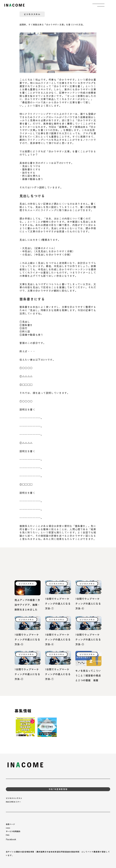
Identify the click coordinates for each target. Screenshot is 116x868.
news (8, 828)
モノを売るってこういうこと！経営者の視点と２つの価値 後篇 (88, 675)
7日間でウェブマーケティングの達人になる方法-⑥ (88, 603)
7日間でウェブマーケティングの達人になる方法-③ (88, 639)
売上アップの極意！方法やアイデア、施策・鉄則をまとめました (27, 605)
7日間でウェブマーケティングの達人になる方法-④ (58, 639)
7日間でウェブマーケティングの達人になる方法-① (58, 674)
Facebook (11, 839)
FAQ (8, 835)
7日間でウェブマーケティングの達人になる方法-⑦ (58, 603)
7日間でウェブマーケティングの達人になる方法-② (27, 674)
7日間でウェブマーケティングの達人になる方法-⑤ (27, 639)
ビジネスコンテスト (14, 798)
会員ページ (10, 824)
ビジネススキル (32, 14)
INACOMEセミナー (13, 802)
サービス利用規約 (13, 831)
